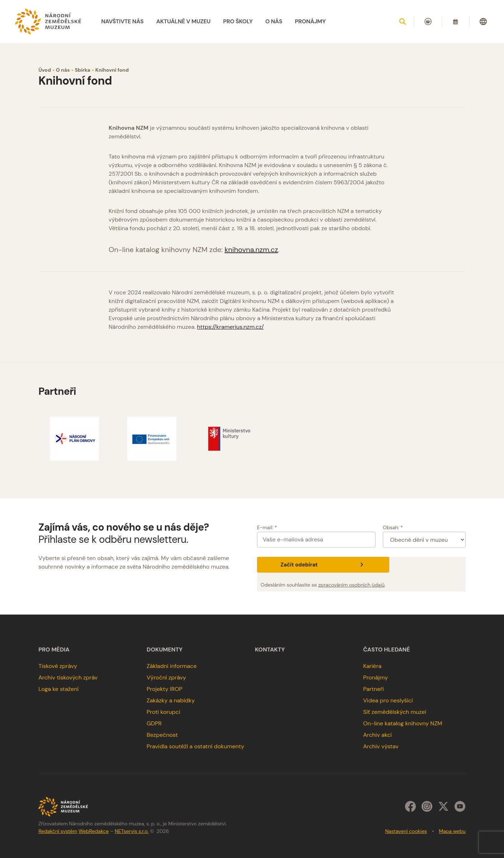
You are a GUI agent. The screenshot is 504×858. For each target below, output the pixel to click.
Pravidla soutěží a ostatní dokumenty (195, 746)
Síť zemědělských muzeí (395, 712)
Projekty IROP (165, 689)
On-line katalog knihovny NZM (403, 723)
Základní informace (172, 666)
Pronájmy (375, 677)
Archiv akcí (377, 735)
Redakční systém (58, 831)
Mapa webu (452, 831)
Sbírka (83, 70)
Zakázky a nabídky (171, 700)
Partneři (374, 689)
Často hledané (387, 650)
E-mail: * (267, 527)
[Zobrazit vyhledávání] (403, 22)
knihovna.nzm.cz (251, 250)
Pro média (54, 650)
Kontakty (270, 650)
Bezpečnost (162, 735)
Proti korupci (163, 712)
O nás (63, 70)
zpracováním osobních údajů (351, 585)
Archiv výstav (381, 746)
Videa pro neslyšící (388, 700)
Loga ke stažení (58, 689)
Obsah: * (393, 527)
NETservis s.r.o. (132, 831)
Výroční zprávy (166, 677)
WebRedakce (94, 831)
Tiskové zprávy (58, 666)
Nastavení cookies (406, 831)
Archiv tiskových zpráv (68, 677)
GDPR (154, 723)
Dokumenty (165, 650)
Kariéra (372, 666)
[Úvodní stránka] (48, 22)
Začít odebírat (323, 565)
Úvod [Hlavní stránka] (45, 70)
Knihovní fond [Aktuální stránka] (112, 70)
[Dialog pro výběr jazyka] (483, 22)
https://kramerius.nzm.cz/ (231, 327)
